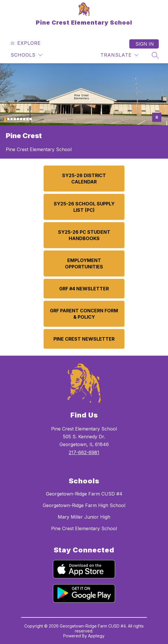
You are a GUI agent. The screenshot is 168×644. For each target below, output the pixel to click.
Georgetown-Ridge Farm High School (84, 505)
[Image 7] (24, 119)
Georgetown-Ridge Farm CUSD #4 (84, 494)
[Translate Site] (119, 55)
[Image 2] (8, 119)
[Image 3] (12, 119)
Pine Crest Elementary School (84, 528)
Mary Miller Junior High (84, 517)
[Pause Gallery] (157, 117)
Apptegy (96, 636)
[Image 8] (27, 119)
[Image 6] (21, 119)
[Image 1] (5, 120)
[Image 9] (31, 119)
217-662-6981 (84, 452)
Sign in (145, 44)
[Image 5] (18, 119)
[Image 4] (15, 119)
